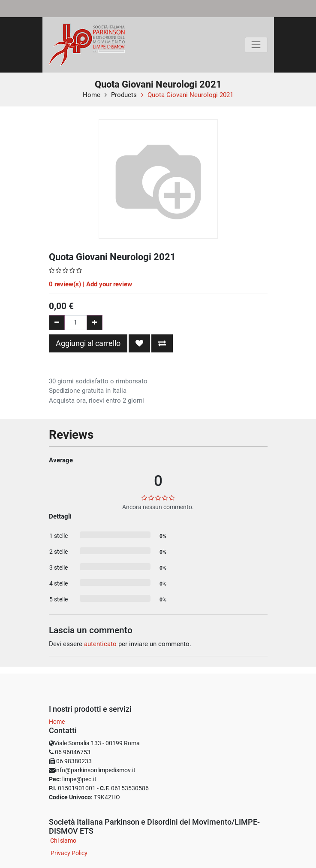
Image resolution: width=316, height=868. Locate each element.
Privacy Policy (69, 853)
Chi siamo (63, 841)
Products (124, 95)
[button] (139, 343)
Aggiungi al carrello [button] (88, 343)
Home (92, 95)
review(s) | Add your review (90, 284)
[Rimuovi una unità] (57, 323)
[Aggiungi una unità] (95, 323)
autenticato (100, 644)
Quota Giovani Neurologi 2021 (190, 95)
